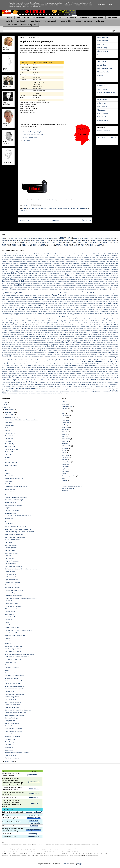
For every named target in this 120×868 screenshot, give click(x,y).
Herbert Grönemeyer (91, 307)
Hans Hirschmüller (41, 301)
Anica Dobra (66, 258)
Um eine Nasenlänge (11, 617)
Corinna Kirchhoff (82, 275)
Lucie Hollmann (112, 332)
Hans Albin (13, 301)
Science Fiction (66, 462)
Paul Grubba (84, 356)
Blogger (80, 864)
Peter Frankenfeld (86, 358)
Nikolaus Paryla (90, 352)
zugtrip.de (34, 803)
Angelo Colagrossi (57, 258)
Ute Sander (30, 386)
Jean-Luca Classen (36, 315)
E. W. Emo (89, 281)
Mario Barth (101, 338)
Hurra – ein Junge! (11, 593)
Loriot (55, 333)
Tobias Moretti (82, 382)
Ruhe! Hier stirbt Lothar (12, 758)
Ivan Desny (82, 311)
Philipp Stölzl (113, 360)
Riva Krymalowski (114, 364)
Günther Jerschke (6, 300)
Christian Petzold (51, 21)
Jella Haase (75, 315)
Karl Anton (81, 323)
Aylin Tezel (18, 265)
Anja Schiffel (92, 258)
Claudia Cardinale (33, 275)
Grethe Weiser (14, 297)
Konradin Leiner (94, 327)
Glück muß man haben (12, 609)
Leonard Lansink (25, 331)
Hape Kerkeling (47, 303)
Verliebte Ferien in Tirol (12, 628)
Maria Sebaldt (96, 336)
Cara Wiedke (65, 269)
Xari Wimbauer (12, 393)
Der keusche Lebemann (12, 673)
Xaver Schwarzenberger (22, 393)
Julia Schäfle (75, 321)
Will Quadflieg (94, 389)
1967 (112, 238)
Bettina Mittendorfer (89, 268)
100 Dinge (8, 441)
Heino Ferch (5, 305)
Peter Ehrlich (79, 358)
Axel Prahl (105, 263)
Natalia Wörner (114, 350)
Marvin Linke (5, 342)
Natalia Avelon (106, 350)
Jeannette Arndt (68, 315)
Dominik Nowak (28, 281)
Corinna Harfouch (71, 275)
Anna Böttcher (12, 260)
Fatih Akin (9, 21)
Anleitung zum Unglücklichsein (14, 478)
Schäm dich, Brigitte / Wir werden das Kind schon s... (21, 598)
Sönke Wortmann (56, 17)
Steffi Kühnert (52, 373)
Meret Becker (6, 346)
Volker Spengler (40, 389)
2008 (94, 242)
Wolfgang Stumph (95, 391)
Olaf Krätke (70, 354)
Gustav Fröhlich (63, 298)
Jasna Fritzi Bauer (27, 315)
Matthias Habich (39, 342)
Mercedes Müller (114, 344)
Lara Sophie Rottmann (51, 329)
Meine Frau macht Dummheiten (14, 675)
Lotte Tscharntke (67, 333)
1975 (34, 240)
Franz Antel (72, 291)
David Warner (78, 277)
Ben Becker (111, 266)
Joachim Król (64, 317)
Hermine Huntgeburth (29, 25)
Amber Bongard (69, 256)
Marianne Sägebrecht (15, 338)
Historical (64, 434)
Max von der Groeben (10, 344)
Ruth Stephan (41, 368)
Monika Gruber (33, 350)
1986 (84, 240)
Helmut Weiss (107, 305)
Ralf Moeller (105, 362)
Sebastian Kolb (29, 369)
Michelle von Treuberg (47, 348)
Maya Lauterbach (67, 344)
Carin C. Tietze (73, 269)
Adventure (65, 404)
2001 (48, 243)
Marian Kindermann (104, 336)
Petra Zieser (80, 360)
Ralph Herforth (11, 364)
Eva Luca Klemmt (58, 287)
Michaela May (29, 348)
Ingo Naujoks (18, 311)
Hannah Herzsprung (55, 299)
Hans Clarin (27, 301)
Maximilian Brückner (28, 344)
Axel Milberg (88, 263)
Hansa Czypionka (37, 303)
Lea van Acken (96, 329)
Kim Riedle (57, 327)
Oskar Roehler (66, 21)
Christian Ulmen (37, 273)
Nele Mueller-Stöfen (19, 352)
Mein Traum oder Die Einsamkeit (33, 135)
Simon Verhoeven (39, 17)
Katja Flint (98, 325)
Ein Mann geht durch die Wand (14, 686)
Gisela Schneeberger (99, 295)
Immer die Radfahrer (11, 734)
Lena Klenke (115, 329)
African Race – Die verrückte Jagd (15, 526)
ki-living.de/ (34, 797)
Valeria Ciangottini (78, 386)
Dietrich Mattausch (82, 279)
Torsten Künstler (23, 384)
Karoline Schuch (22, 325)
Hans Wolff (103, 301)
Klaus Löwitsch (86, 327)
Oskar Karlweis (115, 354)
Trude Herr (37, 384)
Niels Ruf (83, 352)
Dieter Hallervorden (41, 279)
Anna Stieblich (65, 260)
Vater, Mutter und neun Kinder (14, 729)
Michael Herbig (102, 48)
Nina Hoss (112, 352)
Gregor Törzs (5, 297)
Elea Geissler (53, 283)
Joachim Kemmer (54, 317)
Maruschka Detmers (114, 340)
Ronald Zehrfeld (70, 366)
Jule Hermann (19, 321)
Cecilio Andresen (57, 271)
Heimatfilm (65, 432)
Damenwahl (9, 665)
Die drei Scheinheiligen (12, 553)
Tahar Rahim (23, 377)
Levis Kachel (43, 331)
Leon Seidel (17, 331)
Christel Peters (102, 271)
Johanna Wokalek (114, 317)
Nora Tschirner (48, 354)
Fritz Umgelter (112, 293)
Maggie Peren (46, 335)
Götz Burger (91, 298)
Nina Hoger (105, 352)
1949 (25, 238)
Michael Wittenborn (20, 348)
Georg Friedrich (34, 296)
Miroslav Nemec (112, 348)
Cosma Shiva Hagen (111, 275)
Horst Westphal (103, 309)
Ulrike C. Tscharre (110, 384)
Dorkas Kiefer (74, 281)
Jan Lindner (59, 313)
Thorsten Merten (15, 382)
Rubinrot (7, 431)
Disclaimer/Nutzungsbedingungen (72, 486)
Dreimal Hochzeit (10, 612)
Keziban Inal (41, 327)
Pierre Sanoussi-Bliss (21, 362)
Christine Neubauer (65, 273)
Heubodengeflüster (11, 548)
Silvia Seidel (24, 372)
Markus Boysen (5, 340)
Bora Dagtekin (98, 17)
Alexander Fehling (92, 254)
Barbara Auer (25, 265)
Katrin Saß (9, 327)
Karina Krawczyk (73, 323)
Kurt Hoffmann (26, 329)
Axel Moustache (97, 264)
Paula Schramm (18, 358)
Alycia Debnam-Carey (59, 256)
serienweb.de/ (34, 836)
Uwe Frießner (42, 386)
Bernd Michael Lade (46, 268)
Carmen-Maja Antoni (113, 269)
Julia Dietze (32, 321)
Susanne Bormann (22, 375)
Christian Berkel (6, 273)
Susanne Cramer (32, 375)
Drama (39, 208)
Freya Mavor (72, 293)
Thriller (64, 474)
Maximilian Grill (48, 344)
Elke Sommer (103, 283)
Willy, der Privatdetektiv (12, 561)
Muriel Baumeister (54, 350)
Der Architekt (9, 436)
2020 (83, 245)
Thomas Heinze (57, 380)
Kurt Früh (19, 329)
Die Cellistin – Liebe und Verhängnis (16, 486)
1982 (64, 240)
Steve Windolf (115, 373)
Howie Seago (111, 309)
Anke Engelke (107, 258)
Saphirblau (8, 428)
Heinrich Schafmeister (14, 305)
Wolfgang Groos (55, 391)
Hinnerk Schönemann (58, 309)
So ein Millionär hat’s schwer (14, 731)
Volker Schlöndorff (103, 89)
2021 (91, 245)
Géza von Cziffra (83, 297)
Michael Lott (103, 346)
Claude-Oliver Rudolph (23, 275)
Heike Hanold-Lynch (90, 303)
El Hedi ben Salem (45, 283)
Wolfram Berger (105, 391)
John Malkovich (27, 319)
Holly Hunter (67, 309)
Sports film (65, 467)
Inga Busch (11, 311)
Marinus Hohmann (86, 338)
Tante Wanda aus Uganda (13, 652)
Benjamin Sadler (18, 267)
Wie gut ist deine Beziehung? (14, 500)
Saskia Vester (109, 368)
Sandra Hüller (92, 368)
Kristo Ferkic (8, 329)
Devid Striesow (18, 279)
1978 (44, 240)
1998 (30, 243)
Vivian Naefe (102, 62)
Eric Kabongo (112, 285)
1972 (20, 240)
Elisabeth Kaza (74, 283)
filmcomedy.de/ (34, 834)
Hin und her (8, 625)
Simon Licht (39, 372)
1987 (89, 240)
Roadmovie (65, 457)
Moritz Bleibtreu (43, 350)
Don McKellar (45, 281)
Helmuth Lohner (115, 305)
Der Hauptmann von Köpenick (14, 689)
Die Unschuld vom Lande (13, 582)
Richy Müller (90, 364)
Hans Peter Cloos (69, 301)
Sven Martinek (63, 375)
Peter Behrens (65, 358)
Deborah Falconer (94, 277)
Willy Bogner (113, 389)
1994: (8, 243)
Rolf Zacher (45, 366)
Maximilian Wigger (57, 344)
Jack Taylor (97, 311)
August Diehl (72, 263)
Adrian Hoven (30, 254)
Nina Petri (18, 354)
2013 (24, 245)
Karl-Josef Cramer (102, 323)
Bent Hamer (38, 268)
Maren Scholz (47, 208)
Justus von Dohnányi (8, 323)
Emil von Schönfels (38, 285)
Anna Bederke (5, 260)
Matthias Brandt (31, 342)
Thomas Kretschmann (77, 380)
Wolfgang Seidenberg (85, 391)
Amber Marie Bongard (80, 256)
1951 (35, 238)
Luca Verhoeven (93, 332)
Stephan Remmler (89, 373)
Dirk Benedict (112, 279)
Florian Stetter (23, 291)
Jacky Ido (103, 311)
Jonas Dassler (53, 319)
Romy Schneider (60, 366)
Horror (64, 436)
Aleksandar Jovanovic (70, 254)
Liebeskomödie (64, 331)
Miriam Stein (98, 348)
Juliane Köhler (91, 321)
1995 (13, 243)
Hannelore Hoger (76, 300)
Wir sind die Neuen (11, 503)
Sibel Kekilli (86, 370)
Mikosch (7, 670)
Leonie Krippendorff (34, 331)
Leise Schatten (9, 492)
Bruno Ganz (23, 269)
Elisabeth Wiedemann (94, 283)
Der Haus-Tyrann (10, 726)
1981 (59, 240)
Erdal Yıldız (94, 285)
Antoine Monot (72, 262)
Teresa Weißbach (90, 377)
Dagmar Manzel (17, 277)
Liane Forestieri (50, 331)
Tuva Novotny (51, 384)
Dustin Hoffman (82, 281)
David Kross (64, 277)
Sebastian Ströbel (47, 370)
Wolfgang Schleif (75, 391)
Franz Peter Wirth (99, 291)
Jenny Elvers (98, 315)
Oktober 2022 (10, 415)
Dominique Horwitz (37, 281)
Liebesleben (9, 468)
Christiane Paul (46, 273)
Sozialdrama (24, 373)
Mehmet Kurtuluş (76, 344)
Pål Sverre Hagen (52, 362)
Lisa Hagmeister (112, 331)
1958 (76, 238)
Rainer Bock (69, 362)
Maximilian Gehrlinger (39, 344)
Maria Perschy (78, 336)
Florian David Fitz (103, 37)
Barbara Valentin (59, 266)
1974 (29, 240)
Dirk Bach (105, 279)
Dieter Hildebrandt (51, 279)
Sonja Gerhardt (104, 371)
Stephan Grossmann (62, 373)
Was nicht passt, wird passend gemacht (17, 753)
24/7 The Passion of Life (30, 138)
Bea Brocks (92, 266)
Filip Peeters (62, 289)
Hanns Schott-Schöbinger (112, 300)
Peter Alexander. (57, 358)
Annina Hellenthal (42, 262)
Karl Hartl (94, 323)
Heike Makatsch (100, 303)
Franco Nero (49, 291)
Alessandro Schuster (81, 254)
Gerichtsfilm (65, 430)
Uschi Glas (23, 386)
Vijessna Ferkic (5, 389)
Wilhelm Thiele (86, 389)
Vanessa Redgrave (87, 386)
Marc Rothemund (23, 17)
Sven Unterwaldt (79, 375)
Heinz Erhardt (102, 103)
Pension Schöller (10, 572)
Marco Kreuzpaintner (96, 335)
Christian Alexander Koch (112, 271)
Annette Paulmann (18, 262)
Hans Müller (61, 301)
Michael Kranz (89, 346)
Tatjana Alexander (72, 377)
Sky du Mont (86, 371)
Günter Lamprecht (107, 298)
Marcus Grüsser (106, 335)
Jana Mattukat (73, 313)
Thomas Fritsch (38, 380)
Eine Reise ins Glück (11, 574)
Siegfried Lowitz (112, 370)
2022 (100, 245)
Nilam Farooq (98, 352)
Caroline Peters (14, 271)
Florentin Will (78, 289)
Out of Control (9, 524)
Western (64, 481)
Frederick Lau (64, 293)
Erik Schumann (10, 287)
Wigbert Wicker (78, 389)
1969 (5, 240)
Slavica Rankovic (94, 372)
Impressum (65, 491)
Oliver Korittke (91, 354)
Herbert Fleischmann (81, 307)
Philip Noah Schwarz (88, 360)
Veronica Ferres (107, 386)
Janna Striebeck (95, 313)
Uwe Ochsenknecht (52, 386)
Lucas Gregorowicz (103, 333)
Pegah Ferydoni (26, 358)
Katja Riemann (102, 100)
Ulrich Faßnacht (78, 384)
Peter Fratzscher (95, 358)
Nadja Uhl (99, 350)
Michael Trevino (10, 348)
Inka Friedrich (33, 311)
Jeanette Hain (46, 315)
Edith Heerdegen (28, 283)
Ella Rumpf (109, 283)
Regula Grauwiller (38, 364)
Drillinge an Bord (10, 721)
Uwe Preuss (61, 386)
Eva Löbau (65, 287)
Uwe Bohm (36, 386)
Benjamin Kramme (9, 268)
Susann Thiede (5, 375)
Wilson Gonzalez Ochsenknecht (26, 391)
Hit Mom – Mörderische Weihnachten (16, 497)
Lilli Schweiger (86, 331)
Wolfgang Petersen (65, 391)
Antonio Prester (103, 262)
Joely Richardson (95, 317)
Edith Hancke (20, 283)
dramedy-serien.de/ (34, 812)
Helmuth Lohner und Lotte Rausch (10, 307)
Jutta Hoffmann (18, 323)
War (63, 478)
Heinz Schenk (54, 305)
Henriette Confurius (34, 307)
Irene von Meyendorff (43, 311)
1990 (99, 240)
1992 (110, 240)
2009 (26, 208)
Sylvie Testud (111, 375)
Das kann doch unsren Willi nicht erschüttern (18, 710)
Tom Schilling (6, 384)
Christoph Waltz (13, 275)
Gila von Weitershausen (86, 295)
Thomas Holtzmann (67, 380)
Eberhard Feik (96, 281)
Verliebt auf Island (10, 513)
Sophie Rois (9, 373)
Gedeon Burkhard (25, 295)
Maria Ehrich (62, 336)
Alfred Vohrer (32, 256)
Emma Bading (62, 285)
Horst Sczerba (95, 309)
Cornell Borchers (101, 275)
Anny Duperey (50, 262)
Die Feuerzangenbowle (12, 697)
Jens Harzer (105, 315)
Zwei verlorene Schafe (12, 449)
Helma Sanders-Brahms (72, 305)
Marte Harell (55, 340)
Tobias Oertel (89, 382)
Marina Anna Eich (57, 208)
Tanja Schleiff (64, 377)
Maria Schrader (87, 336)
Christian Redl (27, 273)
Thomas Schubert (6, 382)
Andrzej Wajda (32, 258)
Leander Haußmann (106, 329)
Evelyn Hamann (87, 287)
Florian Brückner (94, 289)
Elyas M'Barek (19, 285)
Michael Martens (110, 346)
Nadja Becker (92, 350)
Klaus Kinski (79, 327)
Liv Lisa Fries (37, 333)
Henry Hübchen (54, 307)
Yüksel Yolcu (39, 393)
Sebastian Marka (38, 370)
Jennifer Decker (83, 315)
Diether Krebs (66, 279)
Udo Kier (57, 384)
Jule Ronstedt (26, 321)
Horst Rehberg (87, 309)
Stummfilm (65, 471)
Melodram (65, 448)
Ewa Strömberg (102, 287)
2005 (72, 243)
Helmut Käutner (90, 305)
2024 (5, 402)
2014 (34, 245)
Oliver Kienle (83, 354)
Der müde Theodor (11, 739)
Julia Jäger (61, 321)
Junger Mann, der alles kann (13, 646)
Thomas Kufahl (87, 380)
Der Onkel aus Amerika (12, 667)
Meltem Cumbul (91, 344)
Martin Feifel (61, 340)
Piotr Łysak (36, 362)
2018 (66, 245)
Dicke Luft (8, 556)
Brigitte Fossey (9, 269)
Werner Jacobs (71, 389)
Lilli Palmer (79, 331)
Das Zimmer (27, 141)
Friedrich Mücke (92, 293)
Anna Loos (38, 260)
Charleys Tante (9, 691)
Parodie (64, 453)
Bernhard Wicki (70, 267)
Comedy (64, 409)
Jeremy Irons (111, 315)
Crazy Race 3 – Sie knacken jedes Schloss (18, 529)
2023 (5, 405)
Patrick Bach (54, 356)
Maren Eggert (15, 336)
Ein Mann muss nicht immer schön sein (17, 657)
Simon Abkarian (31, 372)
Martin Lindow (76, 340)
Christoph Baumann (85, 273)
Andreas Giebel (5, 258)
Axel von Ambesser (10, 266)
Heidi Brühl (82, 303)
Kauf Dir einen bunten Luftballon (15, 715)
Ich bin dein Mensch (11, 463)
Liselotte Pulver (30, 333)
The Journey (106, 377)
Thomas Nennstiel (103, 72)
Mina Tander (84, 348)
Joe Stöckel (80, 317)
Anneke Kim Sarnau (108, 260)
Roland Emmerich (22, 366)
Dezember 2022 (10, 410)
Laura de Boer (82, 329)
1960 (87, 238)
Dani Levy (101, 44)
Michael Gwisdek (73, 346)
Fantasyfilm (65, 427)
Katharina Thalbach (61, 325)
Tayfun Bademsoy (81, 377)
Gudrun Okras (41, 298)
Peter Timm (31, 360)
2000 (42, 243)
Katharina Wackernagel (73, 325)
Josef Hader (78, 319)
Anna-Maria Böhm (82, 260)
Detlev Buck (85, 17)
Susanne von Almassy (42, 375)
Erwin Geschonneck (34, 287)
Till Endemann (43, 382)
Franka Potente (65, 291)
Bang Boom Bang (10, 755)
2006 (80, 243)
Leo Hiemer (4, 331)
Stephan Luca (81, 373)
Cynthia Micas (9, 277)
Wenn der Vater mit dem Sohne (14, 694)
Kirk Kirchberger (64, 327)
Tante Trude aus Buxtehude (13, 566)
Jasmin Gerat (115, 313)
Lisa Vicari (23, 333)
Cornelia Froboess (92, 275)
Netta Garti (27, 352)
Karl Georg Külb (88, 323)
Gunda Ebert (48, 298)
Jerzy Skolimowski (19, 317)
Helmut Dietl (101, 86)
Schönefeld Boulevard (12, 452)
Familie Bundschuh (104, 131)
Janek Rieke (80, 313)
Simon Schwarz (47, 371)
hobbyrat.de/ (34, 789)
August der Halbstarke (12, 585)
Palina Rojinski (39, 356)
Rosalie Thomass (89, 366)
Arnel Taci (42, 264)
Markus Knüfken (39, 340)
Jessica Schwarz (29, 317)
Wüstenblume (9, 481)
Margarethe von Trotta (43, 336)
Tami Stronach (56, 377)
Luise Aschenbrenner (19, 335)
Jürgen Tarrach (41, 323)
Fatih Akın (19, 289)
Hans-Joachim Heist (110, 301)
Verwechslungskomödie (69, 476)
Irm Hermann (59, 311)
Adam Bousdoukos (7, 254)
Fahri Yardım (109, 287)
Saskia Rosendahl (101, 368)
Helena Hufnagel (62, 305)
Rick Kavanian (99, 364)
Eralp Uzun (88, 285)
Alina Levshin (50, 256)
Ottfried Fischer (17, 356)
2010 (114, 243)
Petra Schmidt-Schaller (70, 360)
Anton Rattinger (87, 262)
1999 (36, 243)
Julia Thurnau (83, 321)
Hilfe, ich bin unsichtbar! (12, 601)
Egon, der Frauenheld (12, 580)
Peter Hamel (102, 358)
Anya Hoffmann (111, 262)
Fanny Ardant (5, 289)
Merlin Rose (22, 346)
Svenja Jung (87, 375)
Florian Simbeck (15, 291)
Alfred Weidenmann (41, 256)
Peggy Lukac (34, 358)
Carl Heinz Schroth (89, 269)
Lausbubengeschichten (12, 633)
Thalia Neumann (99, 377)
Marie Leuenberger (41, 338)
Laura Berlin (76, 329)
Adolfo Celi (23, 254)
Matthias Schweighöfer (70, 342)
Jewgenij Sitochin (45, 317)
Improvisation (66, 439)
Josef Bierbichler (70, 319)
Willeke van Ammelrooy (103, 389)
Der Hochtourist (10, 558)
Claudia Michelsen (42, 275)
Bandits (7, 473)
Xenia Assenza (32, 393)
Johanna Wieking (104, 317)
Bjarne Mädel (104, 268)
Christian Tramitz (103, 120)
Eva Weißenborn (79, 287)
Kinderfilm (65, 441)
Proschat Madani (43, 362)
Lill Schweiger (72, 331)
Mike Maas (62, 348)
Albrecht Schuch (59, 254)
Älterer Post (86, 220)
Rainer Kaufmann (77, 362)
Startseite (9, 17)
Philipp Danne (97, 360)
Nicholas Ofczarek (40, 352)
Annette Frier (9, 261)
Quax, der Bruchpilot (11, 699)
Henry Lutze (62, 307)
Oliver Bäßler (76, 354)
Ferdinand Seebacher (53, 289)
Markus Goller (113, 17)
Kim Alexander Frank (49, 327)
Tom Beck (104, 382)
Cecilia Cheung (49, 271)
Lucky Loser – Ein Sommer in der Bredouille (18, 516)
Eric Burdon (100, 285)
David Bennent (57, 277)
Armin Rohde (23, 263)
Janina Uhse (87, 313)
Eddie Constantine (6, 283)
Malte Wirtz (100, 21)
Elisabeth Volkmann (83, 283)
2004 (67, 243)
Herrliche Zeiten (10, 550)
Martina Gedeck (97, 340)
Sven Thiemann (71, 375)
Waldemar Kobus (48, 389)
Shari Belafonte (79, 370)
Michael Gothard (64, 346)
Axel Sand (112, 263)
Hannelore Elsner (66, 299)
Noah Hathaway (32, 354)
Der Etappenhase (10, 564)
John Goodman (19, 319)
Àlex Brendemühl (64, 393)
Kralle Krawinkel (111, 327)
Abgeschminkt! (9, 476)
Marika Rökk (61, 338)
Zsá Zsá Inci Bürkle (55, 393)
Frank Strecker (56, 291)
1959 (81, 238)
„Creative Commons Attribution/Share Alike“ (45, 200)
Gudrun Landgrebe (31, 297)
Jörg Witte (25, 323)
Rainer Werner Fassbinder (106, 93)
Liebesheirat (9, 620)
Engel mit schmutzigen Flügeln (32, 132)
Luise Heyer (29, 334)
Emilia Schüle (46, 285)
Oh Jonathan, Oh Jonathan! (13, 681)
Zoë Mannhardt (46, 393)
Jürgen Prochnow (33, 323)
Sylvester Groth (103, 375)
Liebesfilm (57, 331)
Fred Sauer (50, 293)
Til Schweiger (71, 17)
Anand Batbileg (90, 256)
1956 (62, 238)
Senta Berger (55, 369)
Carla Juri (96, 269)
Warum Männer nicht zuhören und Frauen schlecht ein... (22, 420)
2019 (75, 245)
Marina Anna (67, 338)
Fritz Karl (99, 293)
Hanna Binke (35, 299)
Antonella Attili (95, 262)
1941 (12, 238)
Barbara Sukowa (50, 265)
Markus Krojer (47, 340)
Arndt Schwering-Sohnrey (33, 264)
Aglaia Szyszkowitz (39, 254)
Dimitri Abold (90, 279)
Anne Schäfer (99, 260)
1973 (25, 240)
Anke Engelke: (115, 258)
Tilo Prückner (50, 382)
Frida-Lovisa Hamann (81, 293)
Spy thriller (65, 469)
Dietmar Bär (74, 279)
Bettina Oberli (97, 268)
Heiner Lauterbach (112, 303)
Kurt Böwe (14, 329)
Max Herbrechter (97, 342)
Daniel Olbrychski (33, 277)
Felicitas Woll (25, 289)
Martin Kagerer (67, 208)
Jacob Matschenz (111, 311)
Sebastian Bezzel (11, 369)
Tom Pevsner (115, 382)
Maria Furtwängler (70, 336)
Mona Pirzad (10, 350)
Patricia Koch (84, 208)
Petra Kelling (53, 360)
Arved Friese (65, 263)
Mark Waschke (115, 338)
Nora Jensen (40, 354)
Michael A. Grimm (30, 346)
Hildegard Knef (42, 309)
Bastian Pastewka (84, 266)
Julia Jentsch (54, 321)
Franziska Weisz (26, 293)
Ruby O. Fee (5, 368)
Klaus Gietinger (72, 327)
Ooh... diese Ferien (11, 641)
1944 (16, 238)
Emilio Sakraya (54, 285)
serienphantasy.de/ (34, 830)
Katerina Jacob (42, 325)
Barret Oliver (77, 266)
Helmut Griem (82, 305)
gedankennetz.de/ (34, 775)
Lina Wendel (99, 331)
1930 (3, 238)
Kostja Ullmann (102, 327)
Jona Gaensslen (45, 319)
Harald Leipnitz (55, 303)
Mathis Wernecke (22, 342)
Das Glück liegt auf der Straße (14, 649)
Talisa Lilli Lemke (41, 377)
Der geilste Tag (9, 444)
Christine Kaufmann (55, 273)
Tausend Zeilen (10, 425)
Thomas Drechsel (22, 380)
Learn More (101, 5)
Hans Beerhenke (20, 301)
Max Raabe (104, 342)
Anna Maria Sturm (56, 260)
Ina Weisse (5, 311)
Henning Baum (23, 307)
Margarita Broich (54, 336)
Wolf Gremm (38, 391)
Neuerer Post (24, 220)
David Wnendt (85, 277)
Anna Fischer (26, 260)
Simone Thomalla (76, 371)
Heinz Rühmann (103, 107)
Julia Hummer (39, 321)
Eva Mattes (72, 287)
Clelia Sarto (50, 275)
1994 (3, 243)
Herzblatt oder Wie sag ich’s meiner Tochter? (18, 630)
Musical (64, 450)
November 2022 (10, 412)
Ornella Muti (108, 354)
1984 (74, 240)
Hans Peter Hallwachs (80, 301)
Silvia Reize (18, 372)
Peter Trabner (37, 360)
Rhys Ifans (67, 364)
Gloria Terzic (108, 296)
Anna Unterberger (73, 260)
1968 (117, 238)
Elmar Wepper (10, 285)
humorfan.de (34, 793)
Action (64, 402)
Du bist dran (9, 455)
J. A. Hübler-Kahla (90, 311)
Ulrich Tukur (101, 384)
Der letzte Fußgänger (11, 718)
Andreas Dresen (11, 25)
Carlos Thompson (104, 269)
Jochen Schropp (73, 317)
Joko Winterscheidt (36, 319)
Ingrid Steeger (25, 311)
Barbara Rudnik (40, 265)
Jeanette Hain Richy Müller (57, 315)
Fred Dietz (44, 293)
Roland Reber (24, 210)
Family (64, 425)
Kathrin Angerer (83, 325)
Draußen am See (10, 433)
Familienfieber (9, 518)
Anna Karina (32, 260)
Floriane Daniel (31, 291)
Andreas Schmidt (24, 258)
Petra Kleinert (60, 360)
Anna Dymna (19, 260)
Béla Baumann (51, 269)
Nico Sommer (56, 352)
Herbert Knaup (101, 307)
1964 (103, 238)
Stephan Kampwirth (72, 373)
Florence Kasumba (70, 289)
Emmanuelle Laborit (80, 285)
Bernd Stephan (55, 268)
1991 (104, 240)
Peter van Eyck (45, 360)
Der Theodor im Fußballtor (13, 606)
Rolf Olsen (39, 366)
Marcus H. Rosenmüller (84, 21)
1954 (51, 238)
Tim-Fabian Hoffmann (59, 382)
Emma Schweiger (70, 285)
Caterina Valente (23, 271)
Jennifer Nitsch (91, 315)
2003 (60, 243)
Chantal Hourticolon (66, 271)
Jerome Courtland (10, 317)
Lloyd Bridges (50, 333)
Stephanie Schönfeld (99, 373)
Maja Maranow (54, 335)
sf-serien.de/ (34, 815)
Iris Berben (52, 311)
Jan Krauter (53, 313)
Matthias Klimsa (48, 342)
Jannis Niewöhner (105, 313)
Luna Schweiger (37, 334)
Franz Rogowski (109, 291)
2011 (4, 245)
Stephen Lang (108, 373)
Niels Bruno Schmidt (76, 352)
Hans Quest (89, 301)
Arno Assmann (49, 264)
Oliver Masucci (100, 354)
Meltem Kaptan (99, 344)
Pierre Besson (12, 362)
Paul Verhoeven (104, 356)
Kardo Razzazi (65, 323)
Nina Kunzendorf (11, 354)
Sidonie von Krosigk (103, 370)
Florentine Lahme (86, 289)
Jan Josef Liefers (45, 313)
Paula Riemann (10, 358)
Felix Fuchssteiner (35, 289)
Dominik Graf (35, 21)
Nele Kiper (11, 352)
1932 (7, 238)
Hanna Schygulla (44, 299)
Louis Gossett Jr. (76, 333)
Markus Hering (23, 340)
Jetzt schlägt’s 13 (10, 614)
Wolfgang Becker (45, 391)
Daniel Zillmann (49, 277)
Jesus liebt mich (10, 447)
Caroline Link (22, 21)
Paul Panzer (97, 356)
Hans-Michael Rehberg (16, 303)
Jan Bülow (37, 313)
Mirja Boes (105, 348)
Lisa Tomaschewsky (15, 332)
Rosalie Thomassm (99, 366)
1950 (30, 238)
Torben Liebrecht (14, 384)
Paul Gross (77, 356)
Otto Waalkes (31, 356)
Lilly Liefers (93, 331)
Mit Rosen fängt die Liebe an (14, 577)
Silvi (6, 521)
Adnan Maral (16, 254)
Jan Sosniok (66, 313)
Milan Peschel (69, 348)
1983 (69, 240)
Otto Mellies (24, 356)
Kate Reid (36, 325)
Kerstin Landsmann (33, 327)
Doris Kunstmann (66, 281)
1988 (94, 240)
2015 (43, 245)
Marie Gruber (32, 338)
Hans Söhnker (96, 301)
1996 (18, 243)
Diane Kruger (33, 279)
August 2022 (9, 761)
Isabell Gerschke (67, 311)
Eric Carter (106, 285)
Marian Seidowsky (114, 336)
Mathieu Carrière (13, 342)
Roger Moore (15, 366)
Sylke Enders (95, 375)
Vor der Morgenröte (11, 465)
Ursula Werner (16, 386)
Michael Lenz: (96, 346)
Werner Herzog (63, 389)
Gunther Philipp (55, 298)
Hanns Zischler (6, 301)
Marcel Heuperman (85, 335)
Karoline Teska (30, 325)
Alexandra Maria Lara (8, 256)
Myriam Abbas (63, 350)
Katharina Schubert (51, 325)
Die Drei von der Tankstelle (13, 705)
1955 (56, 238)
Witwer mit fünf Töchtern (12, 737)
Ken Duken (25, 327)
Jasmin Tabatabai (17, 315)
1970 (10, 240)
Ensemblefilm (66, 420)
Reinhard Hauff (46, 364)
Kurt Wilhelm (34, 329)
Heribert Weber (9, 309)
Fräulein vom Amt (10, 662)
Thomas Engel (30, 380)
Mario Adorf (94, 338)
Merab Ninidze (107, 344)
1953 (46, 238)
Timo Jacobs (67, 382)
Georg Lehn (48, 295)
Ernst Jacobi (18, 287)
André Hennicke (40, 258)
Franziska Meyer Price (105, 68)
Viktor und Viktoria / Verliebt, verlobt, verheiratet (19, 654)
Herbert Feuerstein (70, 307)
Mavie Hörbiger (82, 342)
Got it (110, 5)
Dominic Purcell (10, 281)
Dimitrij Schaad (98, 279)
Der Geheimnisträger (11, 545)
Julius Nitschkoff (106, 321)
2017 (58, 245)
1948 (20, 238)
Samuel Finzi (73, 368)
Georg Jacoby (41, 296)
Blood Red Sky (9, 742)
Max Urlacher (110, 342)
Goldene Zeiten (10, 750)
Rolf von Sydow (52, 366)
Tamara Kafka (49, 377)
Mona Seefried (17, 350)
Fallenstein (116, 287)
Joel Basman (87, 317)
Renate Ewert (54, 364)
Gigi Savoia (77, 296)
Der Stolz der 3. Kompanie (13, 702)
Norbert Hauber (57, 354)
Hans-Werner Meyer (27, 303)
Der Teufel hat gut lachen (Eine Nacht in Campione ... (21, 569)
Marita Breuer (107, 338)
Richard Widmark (82, 364)
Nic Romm (32, 352)
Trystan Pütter (44, 384)
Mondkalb (8, 457)
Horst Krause (80, 309)
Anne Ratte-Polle (91, 260)
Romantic (64, 460)
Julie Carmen (99, 321)
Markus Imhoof (31, 340)
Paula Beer (112, 356)
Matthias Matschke (57, 342)
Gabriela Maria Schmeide (13, 295)
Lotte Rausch (60, 333)
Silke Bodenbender (10, 372)
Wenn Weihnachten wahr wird (14, 484)
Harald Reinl (62, 303)
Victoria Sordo (115, 386)
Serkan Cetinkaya (63, 370)
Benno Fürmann (29, 267)
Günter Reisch (115, 298)
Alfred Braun (25, 256)
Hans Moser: (55, 301)
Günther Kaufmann (15, 300)
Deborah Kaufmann (103, 277)
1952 (41, 238)
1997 (24, 243)
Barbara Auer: (32, 266)
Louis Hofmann (84, 332)
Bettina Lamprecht (79, 268)
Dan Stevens (24, 277)
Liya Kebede (44, 333)
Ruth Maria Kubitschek (31, 368)
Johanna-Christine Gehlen (8, 319)
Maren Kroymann (23, 336)
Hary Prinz (68, 303)
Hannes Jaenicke (85, 299)
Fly (6, 470)
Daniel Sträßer (41, 277)
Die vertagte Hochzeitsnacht (13, 596)
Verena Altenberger (97, 386)
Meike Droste (84, 344)
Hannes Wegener (95, 300)
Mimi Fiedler (77, 348)
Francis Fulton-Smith (40, 291)
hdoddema (66, 864)
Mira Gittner (76, 208)
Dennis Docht (111, 277)
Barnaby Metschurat (68, 266)
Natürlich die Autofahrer (12, 723)
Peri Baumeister (41, 358)
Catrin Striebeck (41, 271)
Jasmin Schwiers (6, 315)
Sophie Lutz (112, 372)
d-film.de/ (34, 826)
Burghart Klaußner (42, 269)
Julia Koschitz (68, 321)
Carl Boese (81, 269)
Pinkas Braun (30, 362)
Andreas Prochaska (14, 258)
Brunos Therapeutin (31, 269)
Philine (7, 622)
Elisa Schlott (67, 283)
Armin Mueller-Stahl (14, 264)
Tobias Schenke (97, 382)
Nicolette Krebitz (65, 352)
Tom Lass (109, 382)
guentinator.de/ (34, 782)
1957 (68, 238)
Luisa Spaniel (10, 335)
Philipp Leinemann (105, 360)
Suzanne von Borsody (54, 375)
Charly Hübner (84, 271)
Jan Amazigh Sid (30, 313)
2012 (14, 245)
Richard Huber (74, 364)
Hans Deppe (33, 301)
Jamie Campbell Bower (20, 313)
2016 (50, 245)
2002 (54, 243)
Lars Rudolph (69, 329)
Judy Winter (11, 321)
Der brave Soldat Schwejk (13, 683)
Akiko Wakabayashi (49, 254)
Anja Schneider (99, 258)
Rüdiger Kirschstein (50, 368)
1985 (79, 240)
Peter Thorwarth (103, 41)
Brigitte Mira (16, 269)
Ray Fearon (30, 364)
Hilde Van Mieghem (34, 309)
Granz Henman (115, 296)
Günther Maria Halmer (26, 300)
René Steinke (61, 364)
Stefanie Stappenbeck (42, 373)
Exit (6, 495)
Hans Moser (48, 301)
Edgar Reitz (14, 283)
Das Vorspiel (9, 439)
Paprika (7, 638)
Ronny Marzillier (79, 366)
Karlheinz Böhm (110, 323)
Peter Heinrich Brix (110, 358)
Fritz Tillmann (105, 293)
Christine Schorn (75, 273)
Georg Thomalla (103, 113)
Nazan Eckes (5, 352)
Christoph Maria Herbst (106, 273)
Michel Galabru (37, 348)
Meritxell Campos (14, 346)
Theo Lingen (101, 110)
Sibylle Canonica (94, 370)
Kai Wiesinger (58, 323)
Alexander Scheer (113, 254)
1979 (49, 240)
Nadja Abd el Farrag (84, 350)
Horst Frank (73, 309)
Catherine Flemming (32, 271)
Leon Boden (10, 331)
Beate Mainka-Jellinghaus (101, 266)
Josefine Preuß (86, 319)
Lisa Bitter (105, 331)
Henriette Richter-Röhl (45, 307)
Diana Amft (26, 279)
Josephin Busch (111, 319)
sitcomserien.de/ (34, 818)
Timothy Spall (74, 382)
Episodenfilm (65, 423)
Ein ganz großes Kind (11, 678)
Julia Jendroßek (46, 321)
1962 (98, 238)
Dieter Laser (59, 279)
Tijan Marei (23, 382)
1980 (54, 240)
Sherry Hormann (103, 51)
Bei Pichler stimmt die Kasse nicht (15, 636)
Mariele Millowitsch (52, 338)
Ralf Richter (112, 362)
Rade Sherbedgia (61, 362)
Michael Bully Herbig (52, 346)
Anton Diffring (79, 262)
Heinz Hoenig (34, 305)
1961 (92, 238)
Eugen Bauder (50, 287)
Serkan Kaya (72, 369)
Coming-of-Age (66, 411)
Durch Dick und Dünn (11, 604)
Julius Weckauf (114, 321)
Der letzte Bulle (10, 745)
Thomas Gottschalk (47, 380)
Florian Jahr (7, 291)
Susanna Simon (13, 375)
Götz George (98, 297)
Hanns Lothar (102, 300)
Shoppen (8, 508)
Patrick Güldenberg (62, 356)
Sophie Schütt (16, 373)
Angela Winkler (49, 258)
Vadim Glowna (69, 386)
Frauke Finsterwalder (36, 293)
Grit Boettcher (22, 298)
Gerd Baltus (71, 296)
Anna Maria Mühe (46, 260)
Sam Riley (66, 368)
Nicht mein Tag (9, 747)
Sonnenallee (9, 423)
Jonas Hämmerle (61, 319)
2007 (86, 243)
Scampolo (8, 644)
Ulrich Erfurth (69, 384)
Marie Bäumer (25, 338)
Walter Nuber (56, 389)
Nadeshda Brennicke (73, 350)
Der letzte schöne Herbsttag (13, 505)
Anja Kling (86, 258)
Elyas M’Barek (29, 285)
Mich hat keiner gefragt (12, 510)
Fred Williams (56, 293)
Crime (63, 413)
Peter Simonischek (13, 360)
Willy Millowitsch (103, 117)
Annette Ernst (102, 65)
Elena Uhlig (60, 283)
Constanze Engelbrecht (59, 275)
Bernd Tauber (62, 268)
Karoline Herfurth (11, 325)
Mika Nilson (56, 348)
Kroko (7, 460)
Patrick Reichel (71, 356)
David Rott (72, 277)
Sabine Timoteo (59, 368)
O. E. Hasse (64, 354)
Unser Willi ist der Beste (12, 707)
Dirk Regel (101, 75)
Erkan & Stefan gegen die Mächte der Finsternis (19, 532)
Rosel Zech (107, 366)
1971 (15, 240)
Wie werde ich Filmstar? (12, 588)
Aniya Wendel (73, 258)
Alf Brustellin (18, 256)
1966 (107, 238)
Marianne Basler (6, 338)
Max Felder (90, 342)
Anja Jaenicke (80, 258)
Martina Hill (105, 340)
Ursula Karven (8, 386)
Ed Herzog (116, 281)
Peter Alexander (49, 358)
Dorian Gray (51, 281)
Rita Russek (106, 364)
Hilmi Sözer (49, 309)
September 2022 (11, 418)
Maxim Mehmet (19, 344)
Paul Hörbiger (90, 356)
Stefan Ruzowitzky (32, 373)
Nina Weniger (25, 354)
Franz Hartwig (79, 291)
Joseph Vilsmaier (95, 319)
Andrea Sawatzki (100, 256)
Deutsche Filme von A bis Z (107, 138)
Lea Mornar (89, 329)
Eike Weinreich (36, 283)
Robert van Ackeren (6, 366)
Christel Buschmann (93, 271)
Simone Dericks (67, 372)
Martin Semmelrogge (85, 340)
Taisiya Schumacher (31, 377)
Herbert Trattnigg (110, 307)
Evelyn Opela (94, 287)
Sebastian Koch (20, 370)
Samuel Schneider (82, 368)
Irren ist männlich (10, 489)
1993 (115, 240)
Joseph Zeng (104, 319)
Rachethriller (65, 455)
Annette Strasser (27, 262)
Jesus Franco (37, 317)
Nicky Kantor (48, 352)
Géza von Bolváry (72, 297)
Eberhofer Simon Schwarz (106, 281)
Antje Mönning (32, 208)
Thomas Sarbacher (114, 380)
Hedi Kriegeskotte (75, 303)
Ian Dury (116, 309)
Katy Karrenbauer (17, 327)
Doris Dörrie (58, 281)
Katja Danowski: (92, 325)
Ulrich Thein (95, 384)
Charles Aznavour (76, 271)
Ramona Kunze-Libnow (21, 364)
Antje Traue (65, 262)
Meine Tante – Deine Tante (13, 660)
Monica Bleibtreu (25, 350)
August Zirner (79, 264)
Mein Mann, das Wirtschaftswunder (16, 713)
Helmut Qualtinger (99, 305)
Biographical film (67, 406)
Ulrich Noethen (87, 384)
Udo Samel (62, 384)
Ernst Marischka (25, 287)
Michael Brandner (39, 346)
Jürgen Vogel (49, 323)
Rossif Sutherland (114, 366)
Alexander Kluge (102, 254)
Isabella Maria (75, 311)
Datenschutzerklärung (68, 488)
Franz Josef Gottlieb (89, 291)
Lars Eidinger (62, 329)
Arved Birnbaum (57, 264)
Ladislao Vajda (41, 329)
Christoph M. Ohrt (95, 273)
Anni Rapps (34, 262)
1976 (39, 240)
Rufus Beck (21, 368)
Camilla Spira (58, 269)
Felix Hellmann (44, 289)
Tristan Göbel (30, 384)
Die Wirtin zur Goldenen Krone (14, 590)
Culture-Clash (66, 416)
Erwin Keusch (43, 287)
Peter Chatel (72, 358)
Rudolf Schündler (13, 368)
